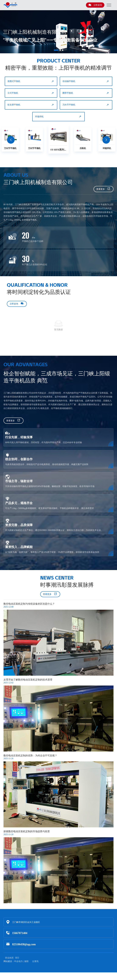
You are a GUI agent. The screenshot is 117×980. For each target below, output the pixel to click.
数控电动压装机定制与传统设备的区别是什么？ (29, 604)
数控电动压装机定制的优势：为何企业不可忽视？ (30, 756)
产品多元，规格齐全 (19, 503)
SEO (17, 958)
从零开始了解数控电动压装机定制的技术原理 (28, 680)
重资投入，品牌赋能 (19, 547)
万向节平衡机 (86, 105)
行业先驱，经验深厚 (19, 437)
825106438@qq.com (24, 944)
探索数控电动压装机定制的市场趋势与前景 (27, 831)
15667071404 (20, 933)
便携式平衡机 (31, 81)
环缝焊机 (58, 117)
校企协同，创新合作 (19, 459)
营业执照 (9, 958)
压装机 (83, 148)
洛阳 (26, 961)
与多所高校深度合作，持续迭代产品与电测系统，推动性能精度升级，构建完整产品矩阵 (47, 464)
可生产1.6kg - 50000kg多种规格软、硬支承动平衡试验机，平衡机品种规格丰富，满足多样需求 (50, 508)
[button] (56, 50)
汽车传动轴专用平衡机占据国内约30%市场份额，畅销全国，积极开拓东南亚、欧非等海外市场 (50, 486)
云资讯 (35, 961)
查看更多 (103, 189)
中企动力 (18, 961)
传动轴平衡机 (86, 81)
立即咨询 (95, 5)
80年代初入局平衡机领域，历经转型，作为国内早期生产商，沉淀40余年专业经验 (44, 442)
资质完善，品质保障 (19, 525)
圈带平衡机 (86, 93)
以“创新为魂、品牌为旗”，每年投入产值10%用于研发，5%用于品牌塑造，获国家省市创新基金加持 (52, 552)
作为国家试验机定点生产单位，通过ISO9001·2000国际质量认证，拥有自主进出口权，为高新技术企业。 (54, 530)
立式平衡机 (31, 93)
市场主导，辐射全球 (19, 481)
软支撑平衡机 (31, 105)
